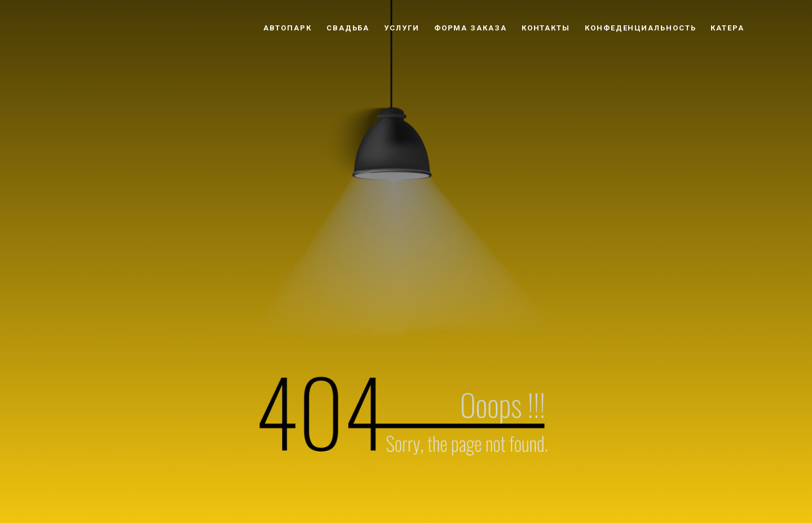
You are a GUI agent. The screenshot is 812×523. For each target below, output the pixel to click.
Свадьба (348, 28)
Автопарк (288, 28)
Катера (727, 28)
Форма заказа (471, 28)
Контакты (546, 28)
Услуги (402, 28)
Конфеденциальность (641, 28)
